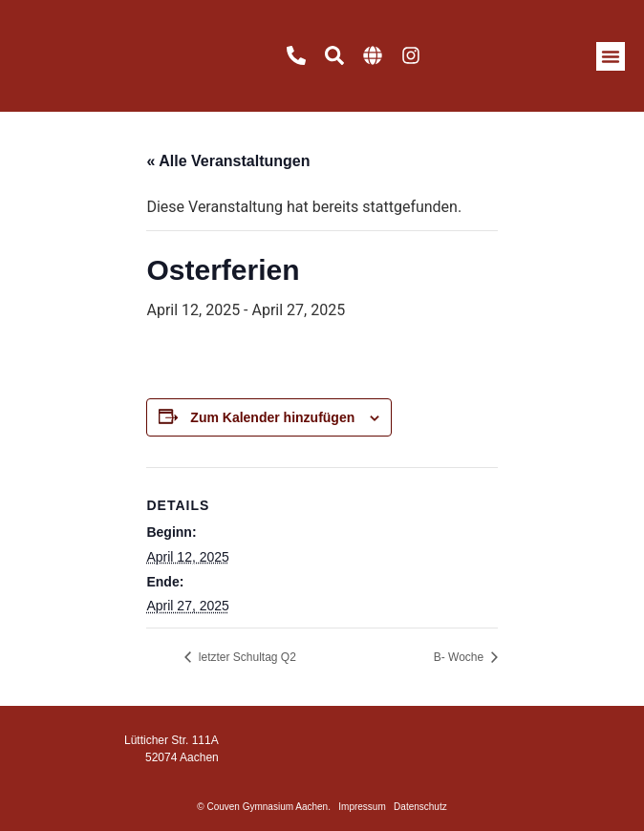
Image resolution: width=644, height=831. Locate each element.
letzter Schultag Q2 (245, 657)
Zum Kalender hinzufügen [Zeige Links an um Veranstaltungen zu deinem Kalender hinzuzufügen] (272, 417)
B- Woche (461, 657)
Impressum (362, 807)
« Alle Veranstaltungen (228, 161)
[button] (611, 56)
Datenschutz (420, 807)
